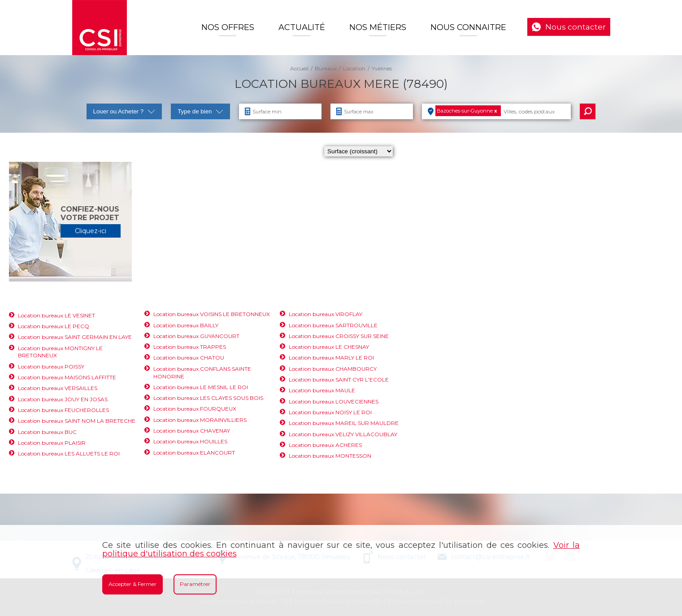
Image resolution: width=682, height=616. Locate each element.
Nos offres (228, 27)
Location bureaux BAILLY (186, 325)
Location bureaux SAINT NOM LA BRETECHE (77, 421)
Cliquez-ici (91, 231)
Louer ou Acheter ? (124, 111)
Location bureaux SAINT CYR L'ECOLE (339, 380)
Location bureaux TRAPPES (190, 347)
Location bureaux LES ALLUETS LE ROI (69, 453)
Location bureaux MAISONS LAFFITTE (67, 377)
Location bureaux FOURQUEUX (195, 409)
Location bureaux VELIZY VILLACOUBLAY (343, 434)
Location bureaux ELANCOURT (194, 453)
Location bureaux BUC (47, 432)
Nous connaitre (468, 27)
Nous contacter (576, 27)
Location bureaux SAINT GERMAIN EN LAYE (75, 337)
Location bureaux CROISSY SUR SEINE (339, 336)
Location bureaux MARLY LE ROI (331, 358)
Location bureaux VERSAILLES (58, 388)
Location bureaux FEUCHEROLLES (63, 410)
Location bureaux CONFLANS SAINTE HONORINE (202, 373)
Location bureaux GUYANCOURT (196, 336)
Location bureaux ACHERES (325, 445)
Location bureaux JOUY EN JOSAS (63, 399)
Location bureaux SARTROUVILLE (333, 325)
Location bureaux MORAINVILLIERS (200, 420)
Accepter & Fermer (132, 584)
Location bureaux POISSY (51, 367)
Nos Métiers (378, 27)
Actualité (302, 27)
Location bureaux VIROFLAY (326, 314)
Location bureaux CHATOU (189, 358)
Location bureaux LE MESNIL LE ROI (201, 387)
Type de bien (200, 111)
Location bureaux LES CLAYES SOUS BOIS (208, 398)
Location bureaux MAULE (322, 390)
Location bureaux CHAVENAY (192, 431)
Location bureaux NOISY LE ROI (330, 412)
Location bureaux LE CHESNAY (329, 347)
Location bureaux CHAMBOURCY (333, 369)
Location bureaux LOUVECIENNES (334, 401)
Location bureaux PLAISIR (52, 443)
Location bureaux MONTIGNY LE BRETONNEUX (60, 352)
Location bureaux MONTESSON (330, 456)
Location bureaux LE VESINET (56, 315)
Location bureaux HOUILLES (190, 441)
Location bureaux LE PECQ (54, 326)
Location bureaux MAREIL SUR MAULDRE (344, 423)
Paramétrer (195, 584)
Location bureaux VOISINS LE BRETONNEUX (212, 314)
